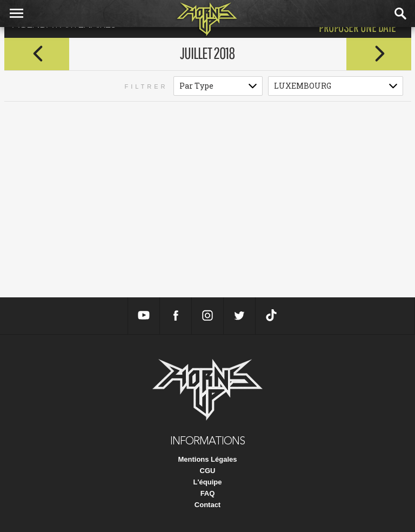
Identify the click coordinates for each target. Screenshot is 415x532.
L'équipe (208, 482)
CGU (208, 471)
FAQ (208, 493)
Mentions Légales (207, 459)
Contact (207, 505)
